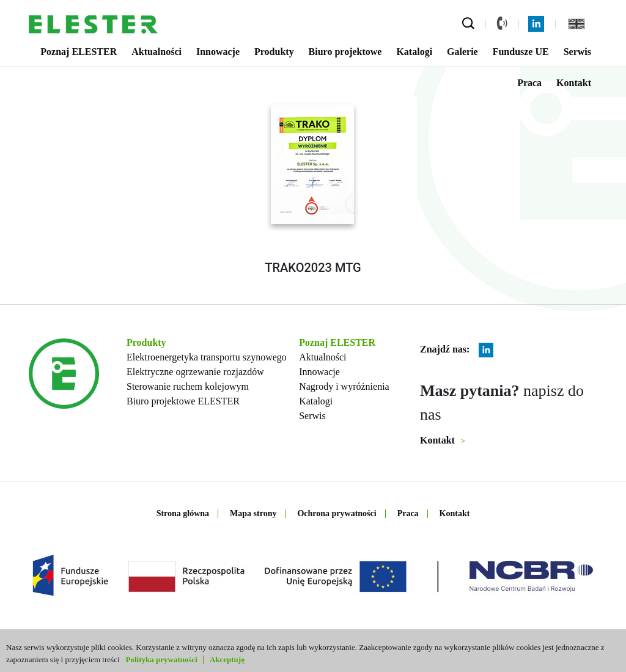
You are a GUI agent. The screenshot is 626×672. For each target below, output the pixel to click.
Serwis (577, 52)
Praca (529, 83)
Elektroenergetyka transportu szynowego (207, 357)
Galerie (462, 52)
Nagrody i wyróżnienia (344, 386)
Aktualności (156, 52)
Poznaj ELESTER (79, 52)
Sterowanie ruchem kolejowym (188, 386)
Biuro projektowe (345, 52)
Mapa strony (253, 513)
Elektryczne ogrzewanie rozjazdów (195, 372)
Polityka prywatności (162, 659)
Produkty (274, 52)
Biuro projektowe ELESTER (183, 401)
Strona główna (183, 513)
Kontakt (574, 83)
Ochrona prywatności (337, 513)
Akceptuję (227, 659)
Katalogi (414, 52)
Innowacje (218, 52)
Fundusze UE (521, 52)
